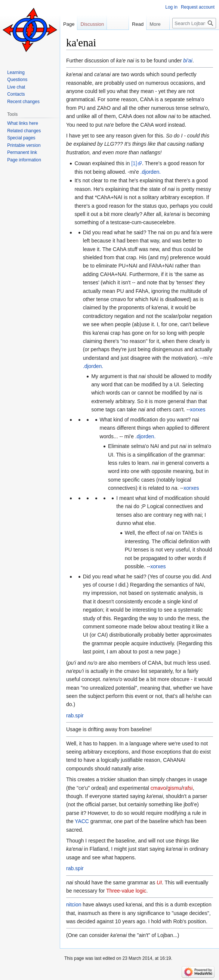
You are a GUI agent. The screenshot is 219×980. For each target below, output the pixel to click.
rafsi (188, 788)
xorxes (198, 409)
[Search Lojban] (194, 23)
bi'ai (188, 61)
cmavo (158, 788)
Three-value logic (126, 891)
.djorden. (151, 172)
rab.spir (75, 715)
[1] (134, 163)
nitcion (74, 905)
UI (159, 882)
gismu (174, 788)
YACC (82, 821)
